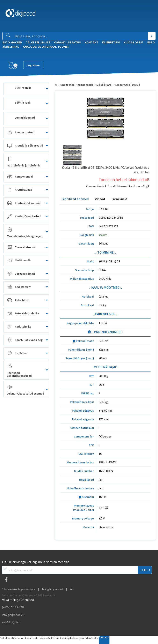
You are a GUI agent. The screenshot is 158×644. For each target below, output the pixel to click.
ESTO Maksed (12, 42)
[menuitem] (26, 89)
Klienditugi (111, 42)
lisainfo (103, 235)
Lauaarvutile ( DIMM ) (128, 85)
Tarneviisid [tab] (119, 199)
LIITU (144, 570)
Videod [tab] (100, 199)
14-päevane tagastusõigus (19, 589)
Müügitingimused (53, 589)
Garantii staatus (67, 42)
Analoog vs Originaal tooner (46, 47)
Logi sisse (33, 65)
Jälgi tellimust (38, 42)
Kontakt (91, 42)
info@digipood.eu (13, 615)
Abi (72, 589)
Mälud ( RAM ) (104, 85)
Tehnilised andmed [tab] (75, 199)
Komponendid (85, 85)
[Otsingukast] (81, 36)
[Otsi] (152, 36)
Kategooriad (67, 85)
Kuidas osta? (134, 42)
